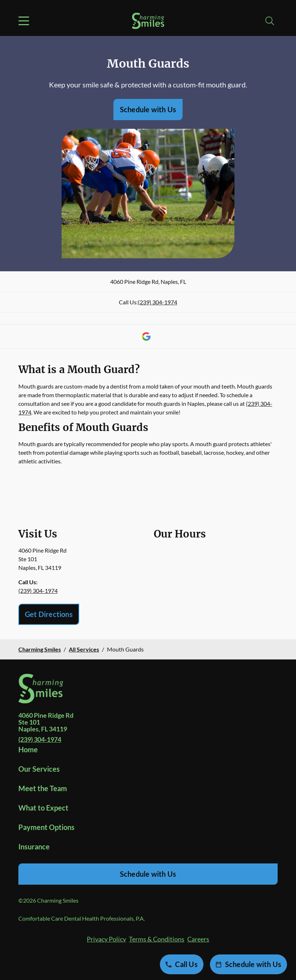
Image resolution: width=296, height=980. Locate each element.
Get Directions (49, 614)
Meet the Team (43, 788)
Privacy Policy (106, 939)
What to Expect (43, 808)
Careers (198, 939)
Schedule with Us (148, 109)
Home (28, 749)
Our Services (39, 769)
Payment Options (46, 827)
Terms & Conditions (157, 939)
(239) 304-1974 (158, 302)
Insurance (34, 847)
